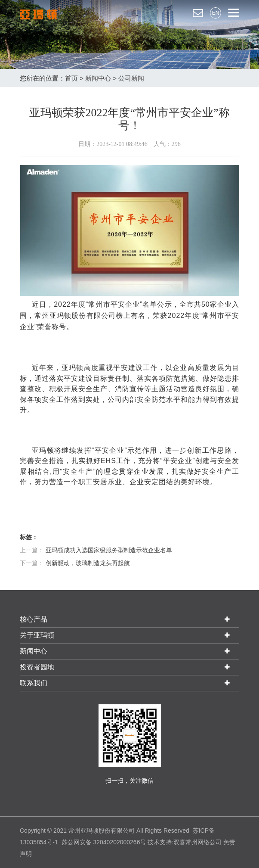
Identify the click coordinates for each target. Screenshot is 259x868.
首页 (71, 78)
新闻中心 (98, 78)
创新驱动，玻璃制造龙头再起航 (88, 563)
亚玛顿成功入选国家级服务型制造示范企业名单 (109, 550)
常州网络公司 (203, 842)
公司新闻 (131, 78)
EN (216, 13)
